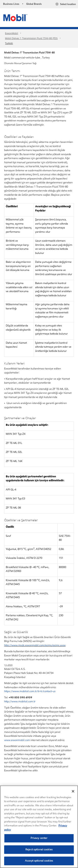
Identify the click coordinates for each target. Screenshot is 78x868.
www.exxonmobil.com (17, 740)
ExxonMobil (12, 33)
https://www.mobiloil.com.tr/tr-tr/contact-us (30, 691)
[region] (39, 827)
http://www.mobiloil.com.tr (20, 701)
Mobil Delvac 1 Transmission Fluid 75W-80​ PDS (31, 38)
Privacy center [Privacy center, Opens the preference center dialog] (39, 838)
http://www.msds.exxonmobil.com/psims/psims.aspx (35, 645)
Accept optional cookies (39, 861)
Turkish (9, 43)
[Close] (73, 791)
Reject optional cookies (39, 849)
